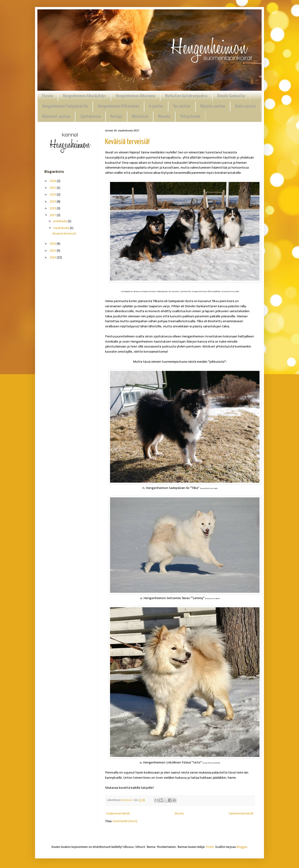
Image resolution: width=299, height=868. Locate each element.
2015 (53, 251)
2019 (53, 202)
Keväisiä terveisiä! (127, 142)
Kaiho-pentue (245, 106)
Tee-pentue (182, 106)
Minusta (164, 117)
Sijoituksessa (90, 117)
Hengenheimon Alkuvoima (136, 96)
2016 (53, 244)
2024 (53, 181)
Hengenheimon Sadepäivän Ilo (65, 106)
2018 (53, 208)
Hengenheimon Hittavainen (118, 106)
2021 (53, 188)
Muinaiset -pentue (56, 117)
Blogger (242, 847)
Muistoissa (140, 117)
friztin (210, 847)
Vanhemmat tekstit (241, 814)
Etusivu (48, 96)
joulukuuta (61, 221)
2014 (53, 258)
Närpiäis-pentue (213, 106)
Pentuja (116, 117)
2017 (53, 215)
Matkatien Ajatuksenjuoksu (186, 96)
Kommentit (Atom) (125, 821)
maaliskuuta (62, 228)
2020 (53, 195)
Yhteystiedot (190, 117)
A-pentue (156, 106)
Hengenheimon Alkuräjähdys (84, 96)
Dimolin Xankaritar (231, 96)
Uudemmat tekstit (118, 814)
